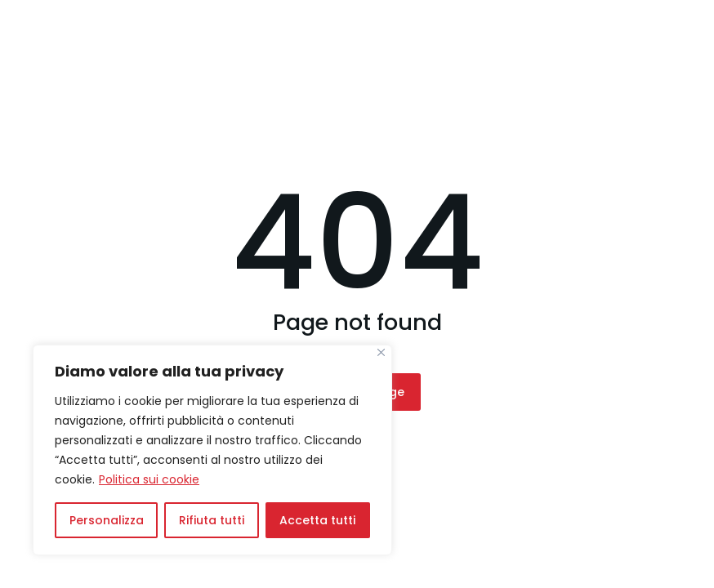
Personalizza (107, 520)
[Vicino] (381, 352)
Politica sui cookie (149, 479)
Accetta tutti (317, 520)
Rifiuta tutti (212, 520)
